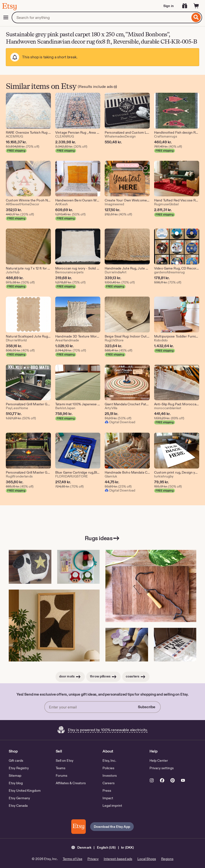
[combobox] (101, 17)
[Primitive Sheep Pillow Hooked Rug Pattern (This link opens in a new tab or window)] (30, 567)
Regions (167, 859)
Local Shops (147, 859)
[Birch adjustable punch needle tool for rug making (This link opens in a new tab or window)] (151, 586)
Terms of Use (73, 859)
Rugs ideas (102, 538)
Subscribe (147, 707)
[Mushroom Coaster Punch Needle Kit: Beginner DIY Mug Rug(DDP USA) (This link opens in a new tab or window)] (79, 567)
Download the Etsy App (112, 827)
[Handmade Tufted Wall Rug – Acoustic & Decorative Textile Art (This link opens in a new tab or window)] (54, 626)
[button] (103, 847)
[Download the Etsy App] (79, 827)
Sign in (169, 6)
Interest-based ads (118, 859)
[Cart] (196, 6)
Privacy (93, 859)
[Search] (196, 17)
